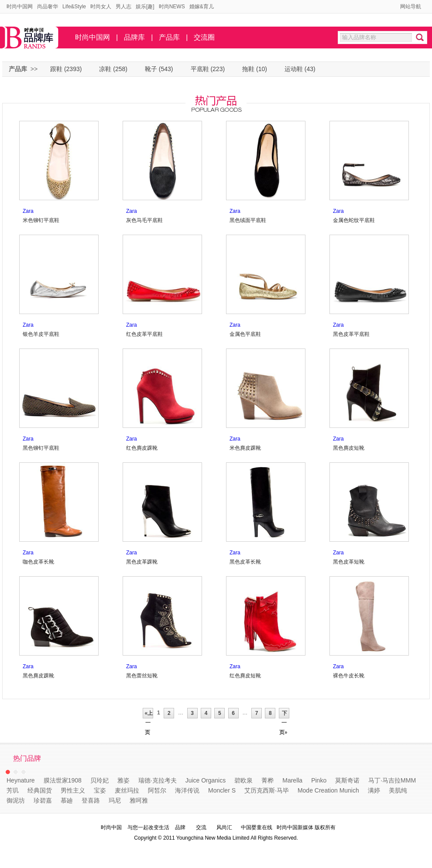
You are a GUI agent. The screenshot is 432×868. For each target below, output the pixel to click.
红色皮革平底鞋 (144, 334)
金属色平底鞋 (245, 334)
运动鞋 (294, 69)
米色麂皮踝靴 (245, 448)
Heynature (21, 780)
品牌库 (134, 37)
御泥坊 (16, 800)
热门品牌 (27, 758)
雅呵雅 (139, 800)
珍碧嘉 (43, 800)
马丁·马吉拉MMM (392, 780)
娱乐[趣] (145, 7)
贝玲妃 (99, 780)
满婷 (374, 790)
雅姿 (123, 780)
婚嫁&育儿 (202, 7)
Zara (28, 211)
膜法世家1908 (63, 780)
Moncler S (222, 790)
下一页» (284, 714)
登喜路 (91, 800)
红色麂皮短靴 (245, 676)
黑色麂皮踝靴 (38, 676)
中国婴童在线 (257, 827)
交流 (201, 827)
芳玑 (13, 790)
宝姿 (100, 790)
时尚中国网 (20, 7)
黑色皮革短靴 (349, 562)
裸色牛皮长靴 (349, 676)
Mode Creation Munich (328, 790)
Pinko (319, 780)
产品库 (169, 37)
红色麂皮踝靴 (142, 448)
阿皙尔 (157, 790)
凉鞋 (105, 69)
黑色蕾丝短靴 (142, 676)
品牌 (180, 827)
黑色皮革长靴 (245, 562)
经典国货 (40, 790)
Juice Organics (206, 780)
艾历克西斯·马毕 (267, 790)
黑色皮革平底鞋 (351, 334)
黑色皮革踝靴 (142, 562)
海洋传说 (187, 790)
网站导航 (411, 7)
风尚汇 (224, 827)
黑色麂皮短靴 (349, 448)
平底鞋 (200, 69)
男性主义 (73, 790)
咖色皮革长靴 (38, 562)
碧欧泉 (243, 780)
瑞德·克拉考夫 (158, 780)
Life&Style (74, 7)
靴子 (151, 69)
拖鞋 (248, 69)
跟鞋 (56, 69)
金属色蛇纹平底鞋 (354, 220)
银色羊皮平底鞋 (41, 334)
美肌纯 (398, 790)
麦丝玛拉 (127, 790)
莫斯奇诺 (347, 780)
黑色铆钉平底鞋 (41, 448)
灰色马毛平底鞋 (144, 220)
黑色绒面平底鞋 (248, 220)
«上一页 (148, 714)
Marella (292, 780)
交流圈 (204, 37)
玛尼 (115, 800)
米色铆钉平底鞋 (41, 220)
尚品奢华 (48, 7)
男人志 (123, 7)
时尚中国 (111, 827)
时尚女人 (101, 7)
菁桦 (267, 780)
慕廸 (67, 800)
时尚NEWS (172, 7)
